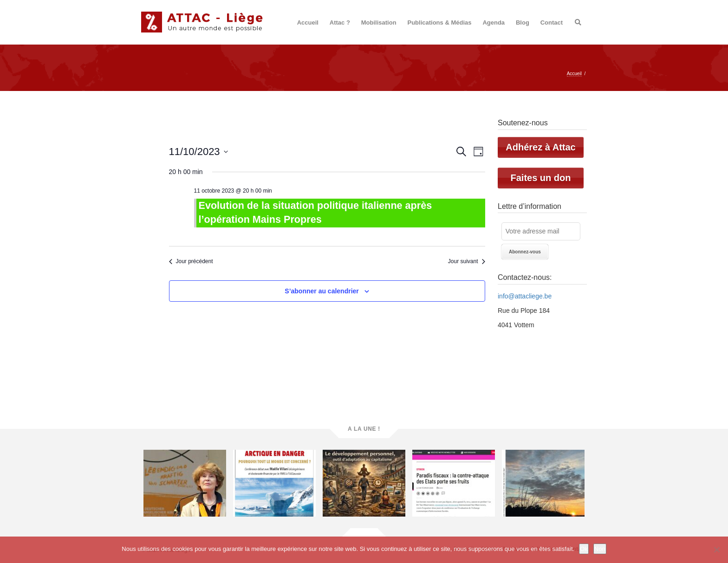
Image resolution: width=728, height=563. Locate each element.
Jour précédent (191, 261)
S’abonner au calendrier (322, 291)
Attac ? (340, 23)
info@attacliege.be (525, 296)
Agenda (494, 23)
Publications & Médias (440, 23)
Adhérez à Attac (540, 147)
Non (600, 549)
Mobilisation (379, 23)
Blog (523, 23)
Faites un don (541, 178)
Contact (552, 23)
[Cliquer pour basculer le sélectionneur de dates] (198, 152)
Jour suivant (467, 261)
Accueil (308, 23)
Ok (584, 549)
